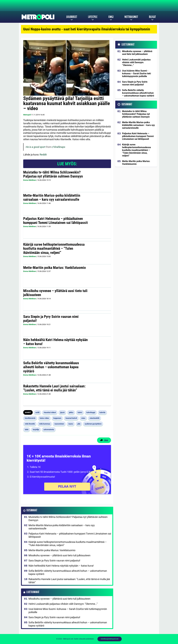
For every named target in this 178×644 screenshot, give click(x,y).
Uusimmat (32, 510)
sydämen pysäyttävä (93, 424)
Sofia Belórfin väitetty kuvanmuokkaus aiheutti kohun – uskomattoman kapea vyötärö (51, 367)
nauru (71, 424)
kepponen (57, 418)
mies (83, 418)
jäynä (62, 412)
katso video (44, 418)
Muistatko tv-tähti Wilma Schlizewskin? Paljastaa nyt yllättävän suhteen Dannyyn (53, 174)
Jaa (104, 440)
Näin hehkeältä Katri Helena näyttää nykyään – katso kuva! (55, 342)
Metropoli (27, 115)
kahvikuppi (91, 412)
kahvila (102, 412)
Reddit (43, 155)
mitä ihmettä (30, 424)
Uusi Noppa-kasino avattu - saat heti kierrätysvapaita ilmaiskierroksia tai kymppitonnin (87, 29)
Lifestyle (93, 17)
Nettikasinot (131, 17)
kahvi (80, 412)
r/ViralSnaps (58, 147)
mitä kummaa (45, 424)
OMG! (111, 17)
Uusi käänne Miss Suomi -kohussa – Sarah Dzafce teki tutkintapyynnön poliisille (68, 611)
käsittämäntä (30, 418)
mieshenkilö (94, 418)
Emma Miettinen (30, 180)
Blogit (152, 17)
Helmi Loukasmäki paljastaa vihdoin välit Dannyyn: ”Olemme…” (63, 604)
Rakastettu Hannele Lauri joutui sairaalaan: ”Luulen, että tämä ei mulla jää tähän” (54, 388)
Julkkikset (72, 17)
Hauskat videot (50, 412)
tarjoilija (36, 429)
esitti (37, 412)
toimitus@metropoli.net (110, 639)
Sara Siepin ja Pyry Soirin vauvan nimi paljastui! (51, 319)
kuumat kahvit (71, 418)
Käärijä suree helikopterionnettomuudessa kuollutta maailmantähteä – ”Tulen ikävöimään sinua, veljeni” (54, 249)
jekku (71, 412)
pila (79, 424)
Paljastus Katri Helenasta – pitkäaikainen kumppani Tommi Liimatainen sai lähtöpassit (55, 221)
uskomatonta (49, 429)
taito (27, 429)
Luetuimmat (33, 592)
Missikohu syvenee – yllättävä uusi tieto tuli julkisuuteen (55, 293)
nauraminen (59, 424)
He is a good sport (36, 147)
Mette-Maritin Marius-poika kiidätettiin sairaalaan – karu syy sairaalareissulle (52, 198)
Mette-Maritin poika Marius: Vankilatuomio (55, 268)
